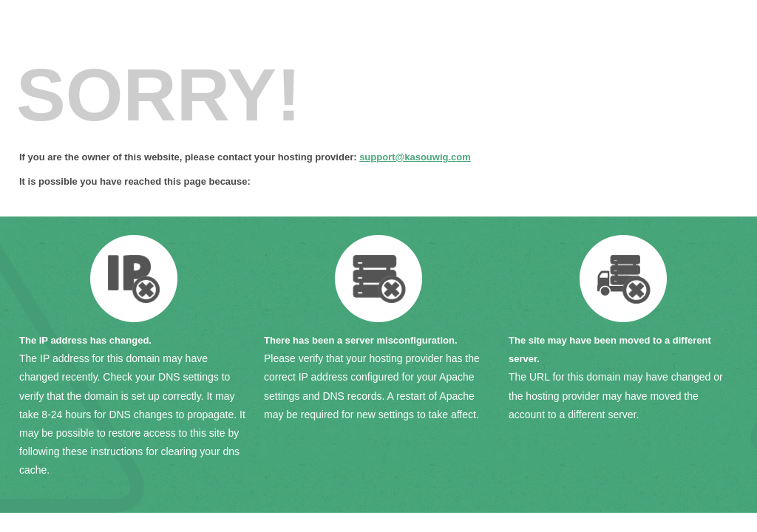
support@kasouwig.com (415, 157)
